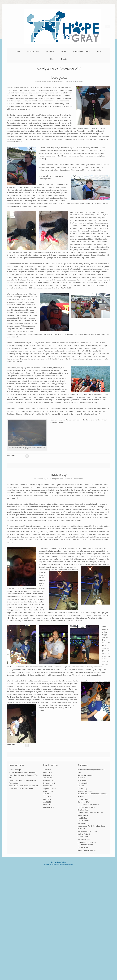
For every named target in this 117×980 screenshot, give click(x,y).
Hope (52, 59)
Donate (64, 59)
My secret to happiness (81, 52)
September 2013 (50, 789)
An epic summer (84, 821)
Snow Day (81, 778)
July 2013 (47, 794)
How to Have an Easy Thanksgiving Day (92, 794)
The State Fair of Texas (86, 807)
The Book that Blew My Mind (88, 805)
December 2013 (49, 780)
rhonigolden (56, 82)
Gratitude (81, 797)
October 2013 (48, 786)
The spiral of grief (84, 799)
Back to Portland (84, 834)
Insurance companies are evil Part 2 (91, 813)
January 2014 (48, 778)
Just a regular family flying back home (91, 826)
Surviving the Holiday (85, 791)
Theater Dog (82, 789)
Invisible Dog (58, 474)
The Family (50, 52)
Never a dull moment (30, 786)
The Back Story (33, 52)
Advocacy (81, 786)
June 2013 (47, 797)
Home (18, 52)
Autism (63, 52)
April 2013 (47, 802)
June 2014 (47, 770)
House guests (58, 77)
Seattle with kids (84, 839)
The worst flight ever (85, 845)
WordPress (55, 865)
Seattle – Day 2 (83, 837)
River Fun (81, 829)
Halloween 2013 (83, 802)
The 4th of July (83, 847)
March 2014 (48, 772)
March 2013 (48, 805)
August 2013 (48, 791)
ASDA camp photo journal (87, 831)
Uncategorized (78, 82)
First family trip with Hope (87, 842)
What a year (82, 780)
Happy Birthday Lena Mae (87, 850)
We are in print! (83, 823)
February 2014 (49, 775)
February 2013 (49, 807)
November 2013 (49, 783)
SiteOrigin (70, 865)
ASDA (99, 52)
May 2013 (47, 799)
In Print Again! (83, 783)
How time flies (83, 810)
